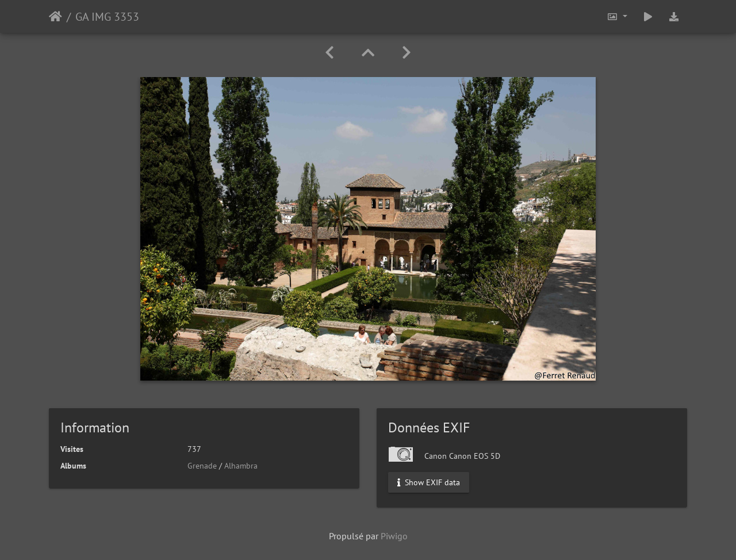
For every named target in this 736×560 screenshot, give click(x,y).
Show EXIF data (429, 482)
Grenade (202, 466)
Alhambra (241, 466)
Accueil (55, 17)
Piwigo (394, 536)
